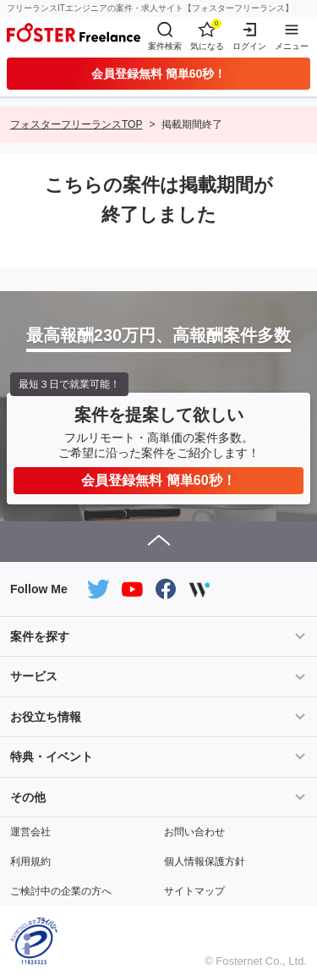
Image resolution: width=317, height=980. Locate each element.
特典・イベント (52, 757)
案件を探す (40, 636)
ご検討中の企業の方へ (61, 891)
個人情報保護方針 (205, 862)
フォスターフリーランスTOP (76, 124)
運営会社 (30, 832)
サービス (34, 676)
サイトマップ (194, 891)
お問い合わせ (194, 832)
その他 (28, 797)
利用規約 (30, 862)
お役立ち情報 (46, 717)
